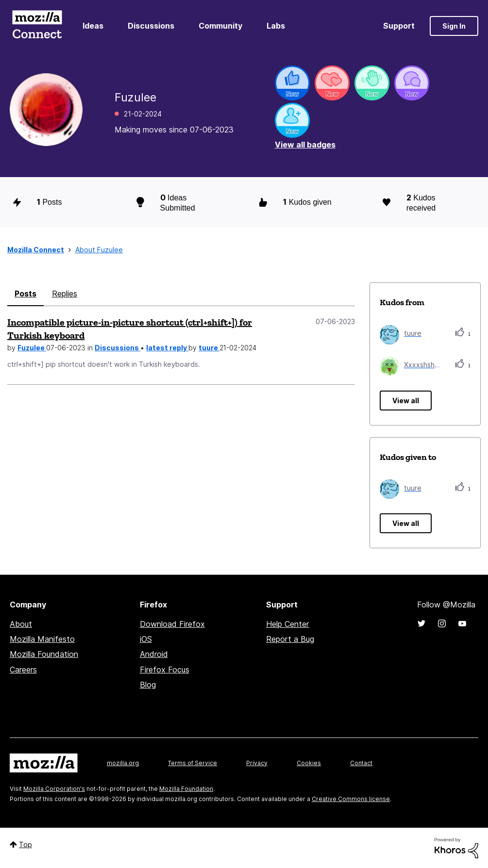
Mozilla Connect (37, 26)
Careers (23, 670)
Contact (361, 763)
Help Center (287, 624)
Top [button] (25, 844)
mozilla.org (123, 763)
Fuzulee (32, 348)
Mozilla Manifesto (42, 639)
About (21, 624)
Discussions (151, 26)
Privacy (257, 763)
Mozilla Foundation (44, 654)
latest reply (167, 348)
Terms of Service (193, 763)
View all (406, 401)
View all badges (305, 145)
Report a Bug (290, 639)
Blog (148, 685)
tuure (209, 348)
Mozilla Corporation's (54, 789)
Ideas (93, 26)
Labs (276, 26)
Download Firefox (172, 624)
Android (154, 654)
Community (220, 26)
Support (399, 26)
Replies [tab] (65, 294)
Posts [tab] (25, 294)
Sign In (454, 26)
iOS (146, 639)
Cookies (309, 763)
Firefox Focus (165, 670)
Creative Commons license (351, 799)
